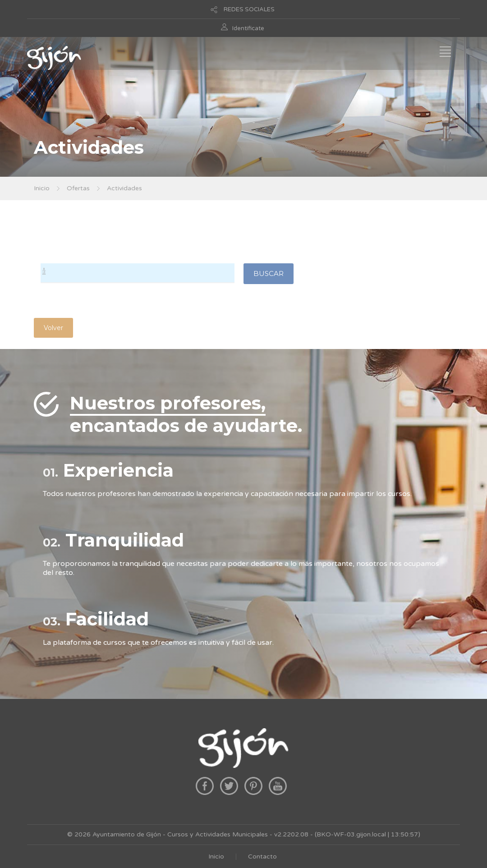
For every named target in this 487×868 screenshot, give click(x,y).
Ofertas (78, 188)
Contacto (262, 857)
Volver (53, 328)
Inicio (42, 188)
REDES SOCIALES (249, 9)
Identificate (248, 28)
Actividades (124, 188)
